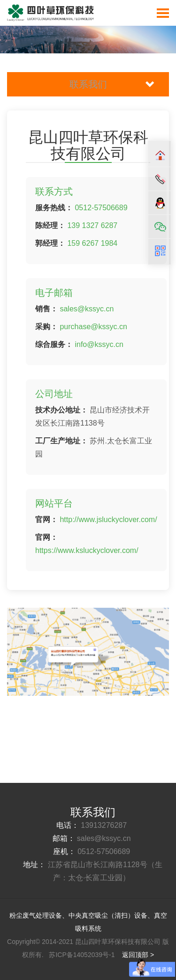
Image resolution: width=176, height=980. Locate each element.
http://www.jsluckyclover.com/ (108, 519)
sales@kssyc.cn (87, 309)
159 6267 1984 (91, 243)
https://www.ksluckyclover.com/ (87, 550)
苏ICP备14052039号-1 (83, 955)
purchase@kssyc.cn (93, 327)
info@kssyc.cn (99, 344)
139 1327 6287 (92, 225)
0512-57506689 (101, 208)
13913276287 (104, 825)
